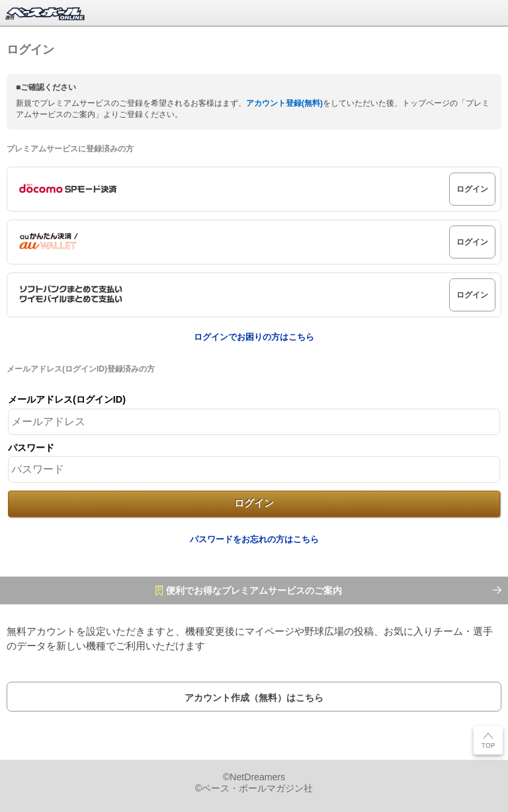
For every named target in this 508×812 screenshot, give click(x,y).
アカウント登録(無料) (284, 103)
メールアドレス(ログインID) (67, 399)
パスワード (31, 448)
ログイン (472, 189)
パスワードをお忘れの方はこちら (254, 539)
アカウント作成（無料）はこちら (254, 698)
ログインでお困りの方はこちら (254, 337)
